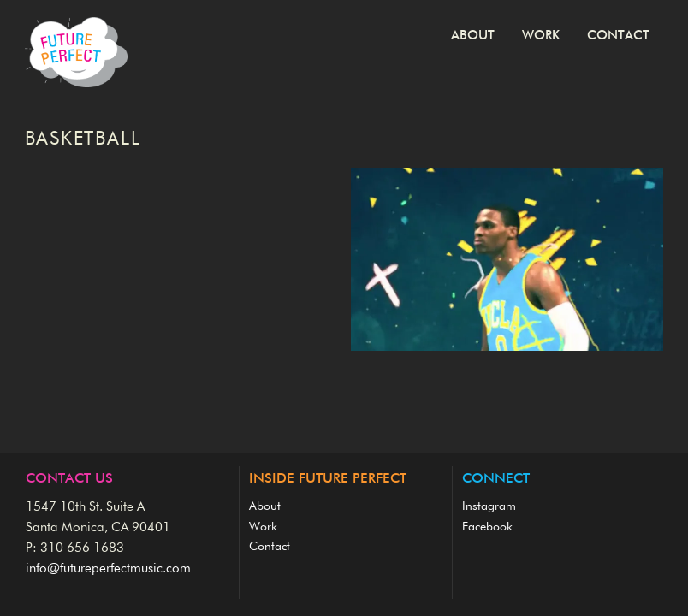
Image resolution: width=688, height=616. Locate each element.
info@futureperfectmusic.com (108, 569)
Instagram (489, 506)
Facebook (487, 527)
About (473, 36)
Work (541, 36)
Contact (618, 36)
